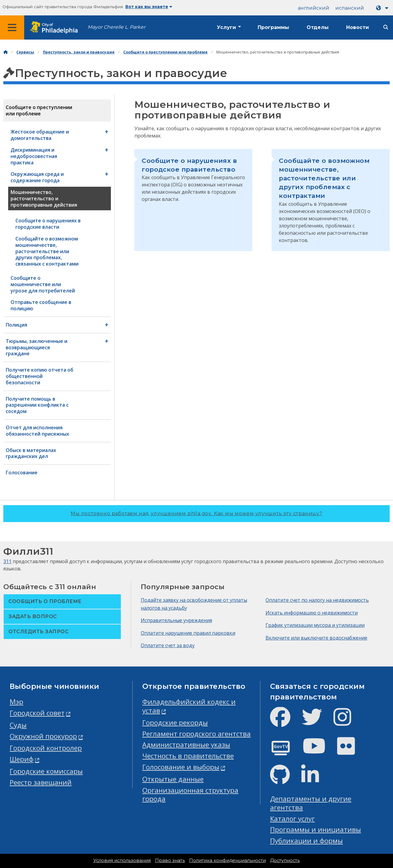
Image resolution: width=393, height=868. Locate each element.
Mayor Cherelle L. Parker (116, 27)
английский (314, 8)
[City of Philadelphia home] (56, 28)
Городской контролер (46, 748)
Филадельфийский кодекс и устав (189, 706)
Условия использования (122, 860)
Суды (18, 725)
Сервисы (25, 52)
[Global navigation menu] (12, 27)
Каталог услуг (292, 819)
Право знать (170, 860)
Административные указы (186, 745)
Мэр (16, 702)
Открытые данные (173, 779)
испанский (350, 8)
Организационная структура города (190, 795)
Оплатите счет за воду (168, 645)
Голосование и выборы (181, 767)
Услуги (226, 27)
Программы (273, 27)
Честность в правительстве (188, 756)
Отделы (318, 27)
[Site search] (386, 27)
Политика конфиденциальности (227, 860)
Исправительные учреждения (176, 620)
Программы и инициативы (316, 829)
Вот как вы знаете (149, 7)
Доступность (285, 860)
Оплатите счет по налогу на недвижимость (317, 600)
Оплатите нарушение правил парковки (188, 633)
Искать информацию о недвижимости (312, 613)
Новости (358, 27)
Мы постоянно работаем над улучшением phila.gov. (196, 513)
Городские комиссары (46, 771)
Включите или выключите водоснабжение (316, 638)
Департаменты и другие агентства (311, 803)
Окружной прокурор (43, 736)
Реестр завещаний (41, 782)
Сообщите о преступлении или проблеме (165, 52)
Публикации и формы (306, 841)
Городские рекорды (175, 723)
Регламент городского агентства (196, 734)
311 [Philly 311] (7, 561)
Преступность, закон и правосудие (79, 52)
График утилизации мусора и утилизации (315, 625)
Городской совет (37, 713)
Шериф (22, 759)
